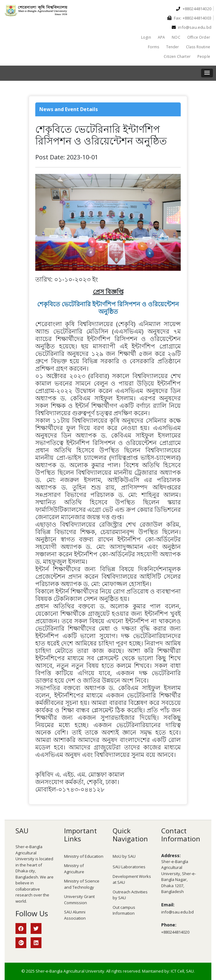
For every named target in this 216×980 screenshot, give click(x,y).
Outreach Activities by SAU (130, 895)
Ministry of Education (84, 856)
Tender (173, 47)
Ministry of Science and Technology (82, 884)
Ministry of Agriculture (74, 869)
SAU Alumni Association (75, 915)
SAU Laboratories (129, 867)
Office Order (199, 37)
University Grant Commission (79, 900)
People (204, 56)
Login (146, 37)
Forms (154, 47)
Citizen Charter (177, 56)
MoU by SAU (124, 856)
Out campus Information (124, 910)
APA (162, 37)
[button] (207, 73)
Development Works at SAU (132, 879)
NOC (176, 37)
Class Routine (198, 47)
